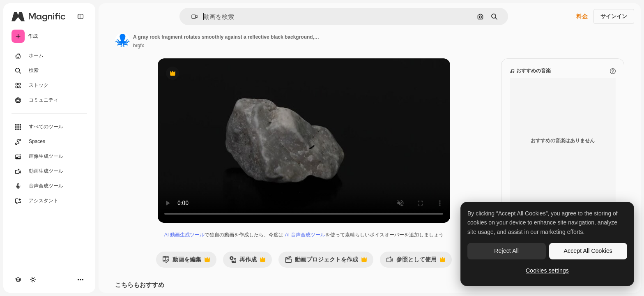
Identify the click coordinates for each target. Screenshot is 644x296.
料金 (582, 16)
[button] (191, 17)
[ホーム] (49, 56)
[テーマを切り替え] (33, 280)
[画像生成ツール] (49, 157)
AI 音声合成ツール (305, 235)
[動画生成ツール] (49, 171)
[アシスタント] (49, 201)
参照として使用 (416, 262)
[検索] (49, 71)
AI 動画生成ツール (185, 235)
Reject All (506, 251)
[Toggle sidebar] (80, 16)
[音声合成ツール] (49, 186)
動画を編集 (186, 262)
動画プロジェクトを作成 (326, 262)
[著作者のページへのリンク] (122, 40)
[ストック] (49, 86)
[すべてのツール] (49, 127)
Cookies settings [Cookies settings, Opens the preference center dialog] (547, 271)
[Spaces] (49, 142)
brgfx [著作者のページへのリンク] (139, 46)
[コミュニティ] (49, 100)
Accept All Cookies (588, 251)
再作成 (247, 262)
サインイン (614, 16)
